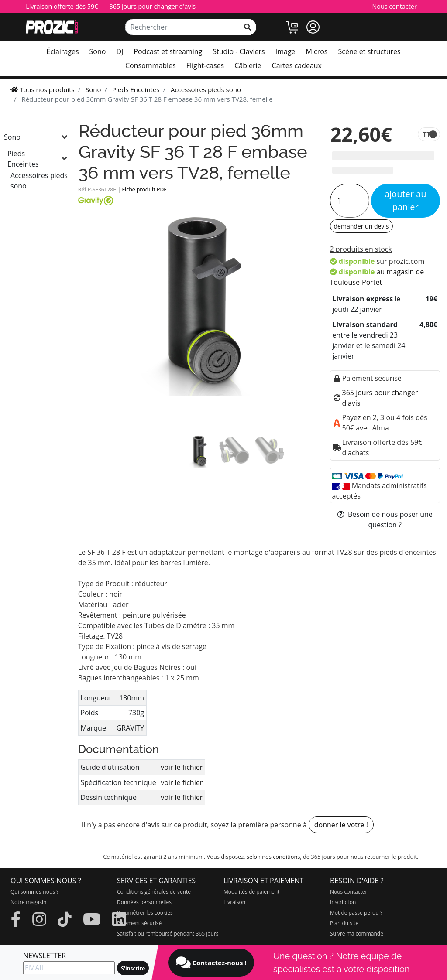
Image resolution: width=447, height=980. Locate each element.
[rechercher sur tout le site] (248, 27)
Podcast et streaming (168, 51)
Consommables (151, 65)
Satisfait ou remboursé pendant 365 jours (168, 934)
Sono (98, 51)
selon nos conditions (273, 857)
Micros (317, 51)
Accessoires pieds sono (39, 181)
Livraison (234, 902)
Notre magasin (28, 902)
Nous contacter (394, 6)
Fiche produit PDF (144, 190)
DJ (120, 51)
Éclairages (62, 51)
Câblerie (248, 65)
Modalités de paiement (251, 892)
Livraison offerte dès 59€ (62, 6)
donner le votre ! (341, 825)
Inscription (343, 902)
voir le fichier (182, 767)
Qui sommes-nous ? (34, 892)
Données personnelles (144, 902)
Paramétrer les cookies (145, 913)
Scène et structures (369, 51)
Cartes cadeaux (297, 65)
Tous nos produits (43, 89)
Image (285, 51)
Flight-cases (205, 65)
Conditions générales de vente (154, 892)
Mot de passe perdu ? (356, 913)
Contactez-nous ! (211, 963)
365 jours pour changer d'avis (153, 6)
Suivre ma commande (357, 934)
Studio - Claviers (239, 51)
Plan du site (344, 923)
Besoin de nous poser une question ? (385, 519)
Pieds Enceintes (23, 159)
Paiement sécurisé (139, 923)
